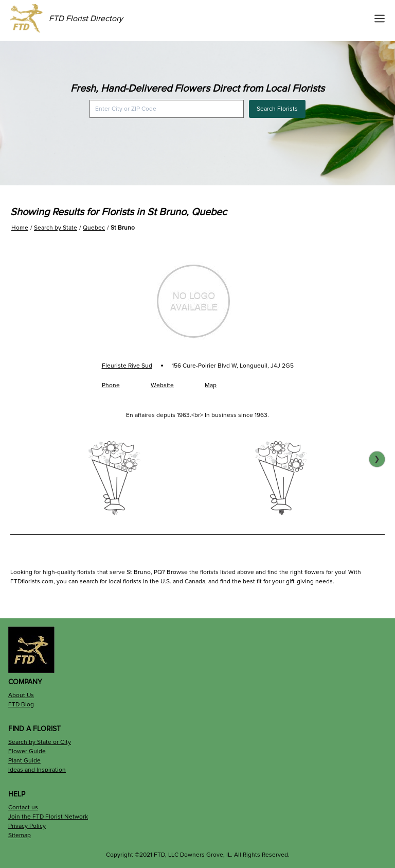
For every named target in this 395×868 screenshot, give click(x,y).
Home (20, 228)
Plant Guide (24, 761)
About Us (21, 695)
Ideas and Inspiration (37, 770)
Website (162, 385)
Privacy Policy (27, 826)
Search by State (56, 228)
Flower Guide (27, 751)
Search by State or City (40, 742)
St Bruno (123, 228)
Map (211, 385)
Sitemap (20, 835)
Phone (111, 385)
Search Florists (277, 109)
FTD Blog (21, 705)
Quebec (94, 228)
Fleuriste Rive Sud (127, 366)
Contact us (23, 808)
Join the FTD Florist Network (48, 817)
